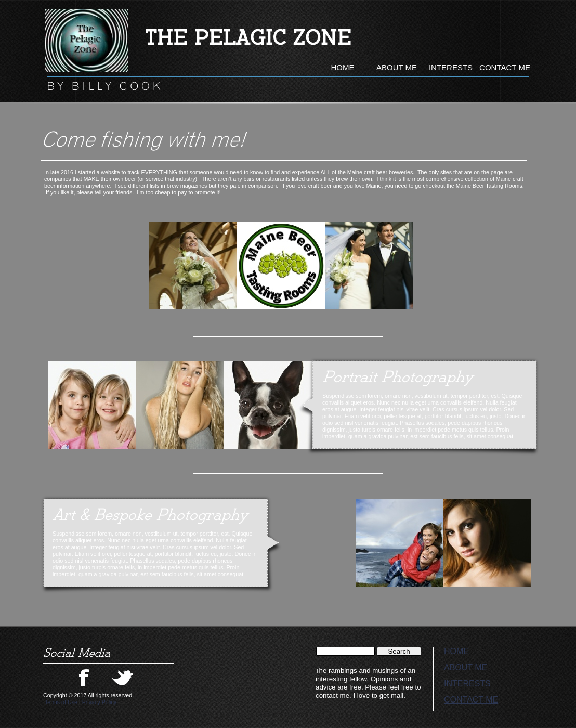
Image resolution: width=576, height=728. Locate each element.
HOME (456, 651)
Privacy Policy (99, 702)
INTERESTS (467, 684)
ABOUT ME (466, 667)
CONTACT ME (471, 700)
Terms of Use (61, 702)
